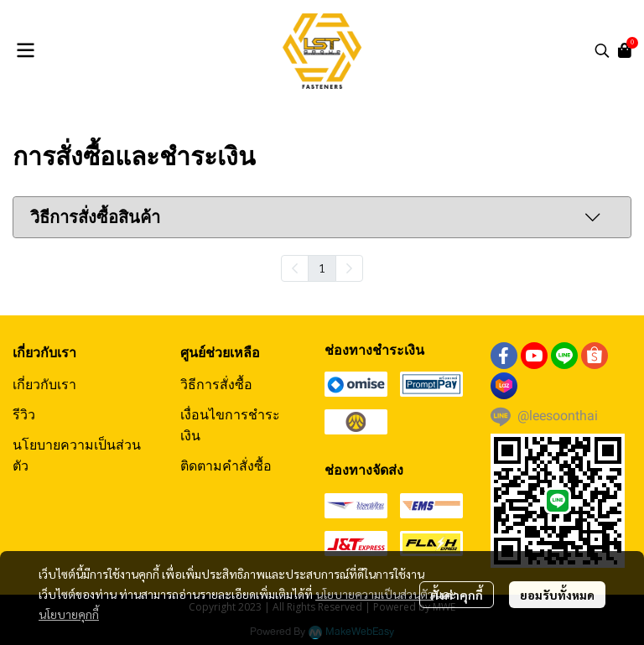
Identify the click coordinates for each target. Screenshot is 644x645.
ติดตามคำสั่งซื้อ (226, 466)
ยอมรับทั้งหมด (557, 595)
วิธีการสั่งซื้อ (216, 384)
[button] (602, 50)
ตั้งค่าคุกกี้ (457, 595)
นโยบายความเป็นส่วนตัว (374, 594)
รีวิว (24, 414)
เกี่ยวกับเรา (44, 384)
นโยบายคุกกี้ (69, 614)
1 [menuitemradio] (322, 268)
